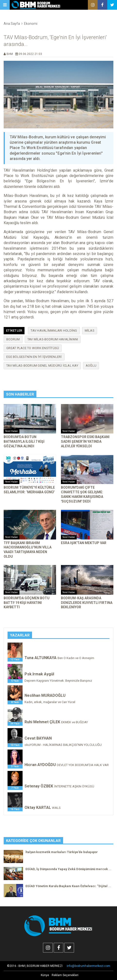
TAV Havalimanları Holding (54, 331)
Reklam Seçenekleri (65, 975)
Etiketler (14, 331)
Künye (45, 975)
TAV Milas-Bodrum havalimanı (53, 339)
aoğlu (91, 366)
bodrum (13, 339)
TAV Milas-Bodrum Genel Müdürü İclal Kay (42, 366)
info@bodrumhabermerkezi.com (88, 966)
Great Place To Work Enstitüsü (33, 348)
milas (90, 331)
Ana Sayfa (12, 24)
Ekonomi (31, 24)
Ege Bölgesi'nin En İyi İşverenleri (34, 357)
